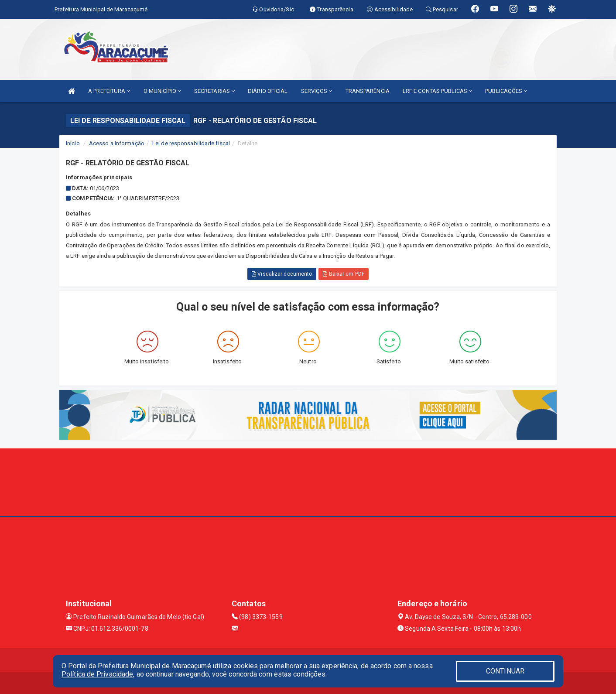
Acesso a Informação (117, 143)
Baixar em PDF (344, 274)
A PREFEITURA (109, 91)
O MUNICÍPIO (162, 91)
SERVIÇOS (317, 91)
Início (73, 143)
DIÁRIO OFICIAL (268, 91)
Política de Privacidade (97, 674)
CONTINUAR (505, 671)
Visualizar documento (282, 274)
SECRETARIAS (214, 91)
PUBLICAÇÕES (506, 91)
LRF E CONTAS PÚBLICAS (437, 91)
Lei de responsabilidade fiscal (191, 143)
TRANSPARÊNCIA (368, 91)
